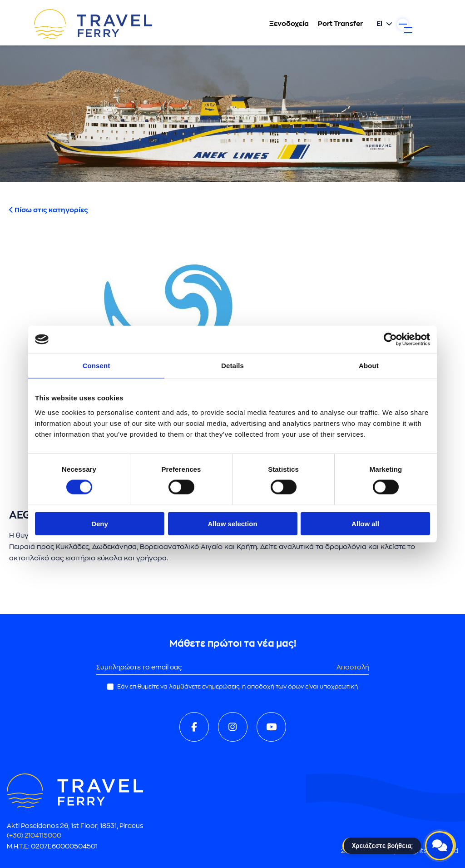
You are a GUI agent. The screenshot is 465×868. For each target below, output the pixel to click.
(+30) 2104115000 (37, 836)
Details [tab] (232, 366)
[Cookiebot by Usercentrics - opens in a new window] (390, 339)
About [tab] (369, 366)
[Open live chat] (440, 843)
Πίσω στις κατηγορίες (49, 210)
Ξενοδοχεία (271, 25)
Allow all (365, 523)
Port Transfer (322, 25)
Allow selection (232, 523)
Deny (100, 523)
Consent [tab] (96, 366)
